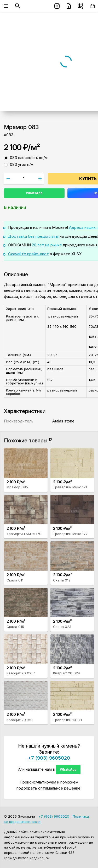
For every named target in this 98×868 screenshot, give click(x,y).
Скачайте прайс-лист (28, 254)
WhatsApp (34, 193)
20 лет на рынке (47, 245)
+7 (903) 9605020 (49, 758)
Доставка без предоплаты (33, 236)
